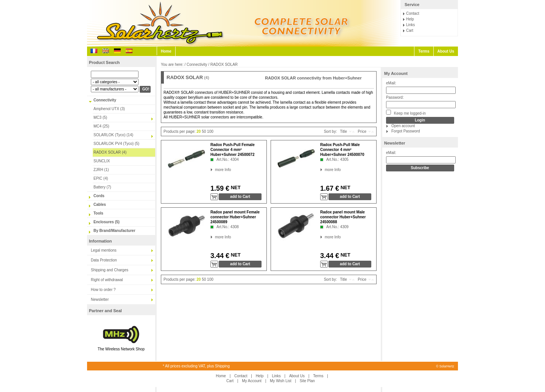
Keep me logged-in (406, 113)
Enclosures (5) (107, 222)
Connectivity (105, 100)
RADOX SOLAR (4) (110, 152)
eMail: (391, 83)
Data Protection (104, 260)
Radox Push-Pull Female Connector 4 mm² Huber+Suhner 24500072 (233, 150)
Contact (413, 13)
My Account (396, 73)
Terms (424, 51)
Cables (100, 205)
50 (204, 131)
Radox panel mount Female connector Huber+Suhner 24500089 (235, 217)
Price (362, 131)
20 (199, 131)
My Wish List (281, 381)
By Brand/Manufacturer (114, 231)
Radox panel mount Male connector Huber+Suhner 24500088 (343, 217)
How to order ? (103, 290)
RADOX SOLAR (224, 65)
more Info (215, 170)
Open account (403, 126)
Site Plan (307, 381)
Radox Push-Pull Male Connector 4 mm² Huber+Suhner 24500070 (342, 150)
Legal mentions (104, 250)
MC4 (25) (101, 126)
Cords (99, 196)
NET (235, 187)
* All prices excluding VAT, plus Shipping (196, 366)
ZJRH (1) (101, 170)
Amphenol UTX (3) (109, 109)
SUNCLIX (102, 161)
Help (410, 19)
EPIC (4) (101, 178)
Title (343, 131)
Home (166, 51)
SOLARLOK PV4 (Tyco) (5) (116, 144)
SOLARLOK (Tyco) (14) (113, 135)
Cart (410, 30)
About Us (446, 51)
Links (410, 25)
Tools (98, 213)
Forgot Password (406, 131)
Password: (395, 97)
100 (210, 131)
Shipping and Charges (110, 270)
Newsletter (100, 299)
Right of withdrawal (107, 280)
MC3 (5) (100, 117)
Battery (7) (102, 187)
